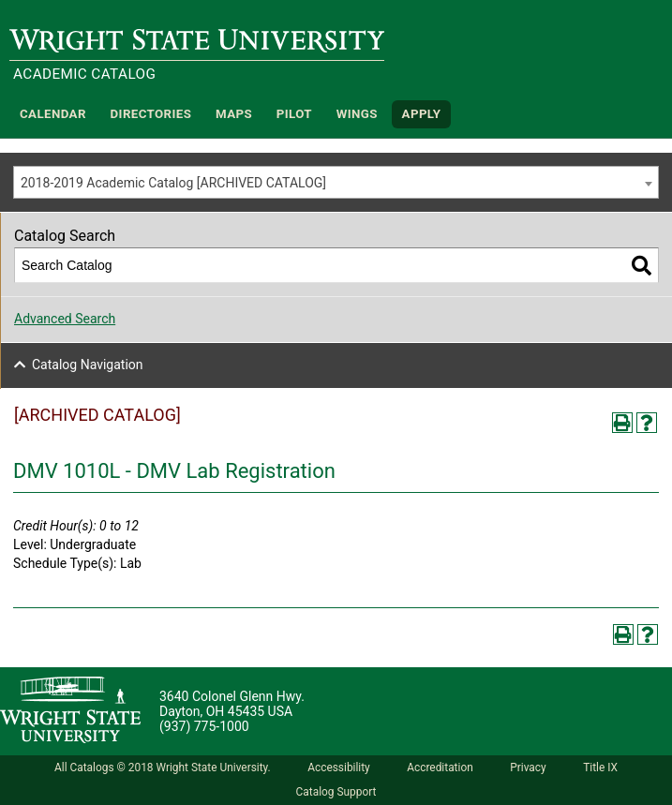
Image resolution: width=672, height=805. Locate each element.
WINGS (357, 114)
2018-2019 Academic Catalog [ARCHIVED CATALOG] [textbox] (173, 183)
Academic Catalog (84, 74)
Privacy (528, 768)
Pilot (294, 114)
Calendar (53, 114)
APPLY (422, 114)
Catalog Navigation (88, 365)
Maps (234, 114)
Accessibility (339, 768)
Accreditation (440, 768)
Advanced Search (65, 319)
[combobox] (336, 182)
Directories (151, 114)
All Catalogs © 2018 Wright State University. (163, 768)
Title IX (600, 768)
